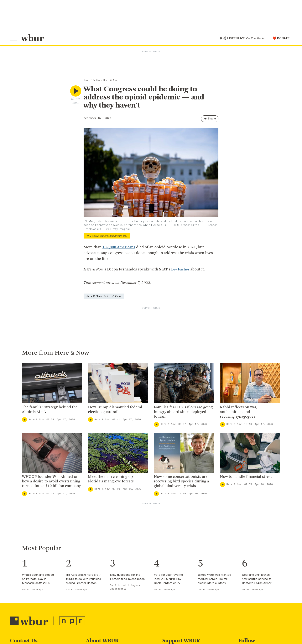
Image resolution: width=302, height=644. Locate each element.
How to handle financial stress (246, 477)
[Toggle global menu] (13, 39)
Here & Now (110, 80)
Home (86, 80)
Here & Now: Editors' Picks (104, 296)
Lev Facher (180, 269)
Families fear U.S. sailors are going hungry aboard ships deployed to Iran (183, 412)
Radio (96, 80)
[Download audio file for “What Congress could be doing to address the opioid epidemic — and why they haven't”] (73, 99)
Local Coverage (32, 590)
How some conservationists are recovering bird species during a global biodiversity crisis (181, 481)
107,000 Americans (119, 247)
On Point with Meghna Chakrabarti (125, 587)
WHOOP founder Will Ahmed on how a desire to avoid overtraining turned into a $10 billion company (51, 481)
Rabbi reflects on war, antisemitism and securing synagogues (238, 412)
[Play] (24, 420)
